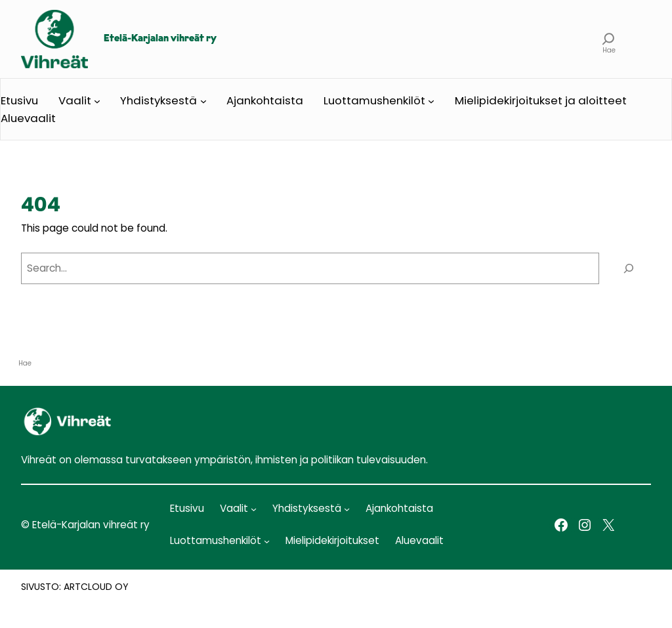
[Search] (628, 268)
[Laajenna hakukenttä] (609, 39)
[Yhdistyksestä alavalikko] (203, 100)
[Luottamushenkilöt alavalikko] (431, 100)
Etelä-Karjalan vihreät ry (160, 39)
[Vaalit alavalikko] (97, 100)
